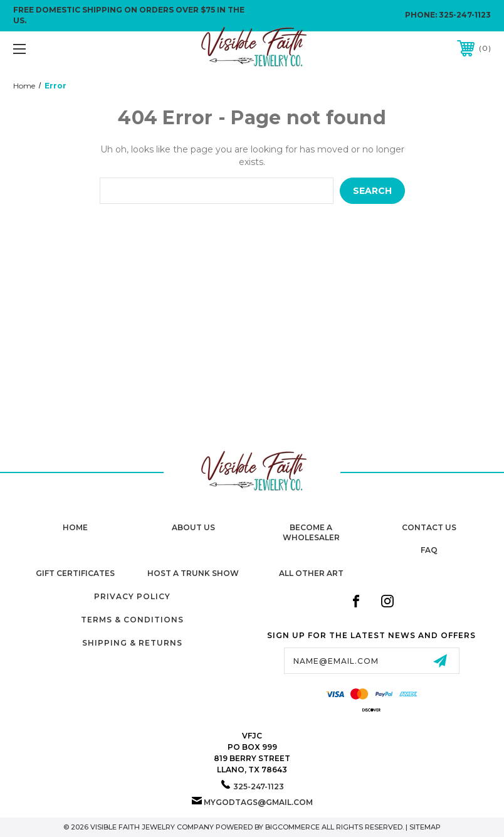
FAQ (429, 550)
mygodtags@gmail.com (258, 802)
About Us (193, 527)
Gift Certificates (75, 573)
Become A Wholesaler (311, 533)
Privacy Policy (132, 596)
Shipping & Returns (132, 643)
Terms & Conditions (132, 620)
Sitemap (425, 827)
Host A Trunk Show (193, 573)
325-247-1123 (465, 15)
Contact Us (429, 527)
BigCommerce (292, 827)
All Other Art (311, 573)
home (75, 527)
